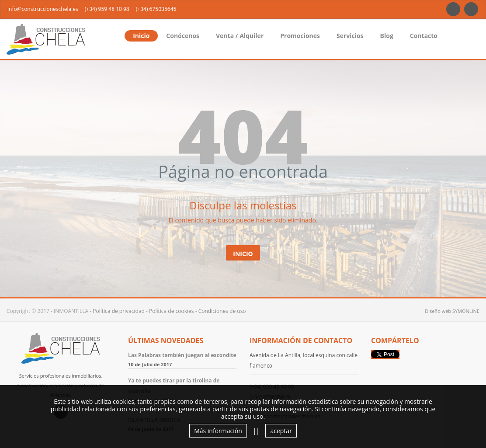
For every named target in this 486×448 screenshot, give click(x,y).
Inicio (141, 36)
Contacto (424, 36)
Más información (218, 431)
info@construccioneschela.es (43, 9)
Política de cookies (172, 311)
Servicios (350, 36)
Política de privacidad (119, 311)
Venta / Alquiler (240, 36)
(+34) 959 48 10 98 (107, 9)
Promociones (300, 36)
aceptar (281, 431)
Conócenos (183, 36)
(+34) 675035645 (156, 9)
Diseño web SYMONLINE (452, 311)
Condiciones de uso (222, 311)
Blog (387, 36)
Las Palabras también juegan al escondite (182, 355)
